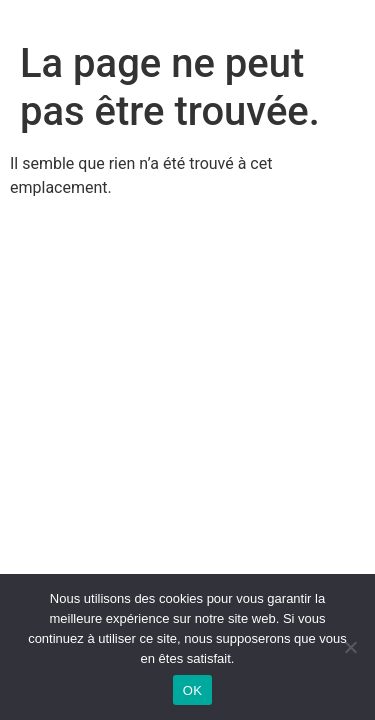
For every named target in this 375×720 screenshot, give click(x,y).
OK (192, 690)
